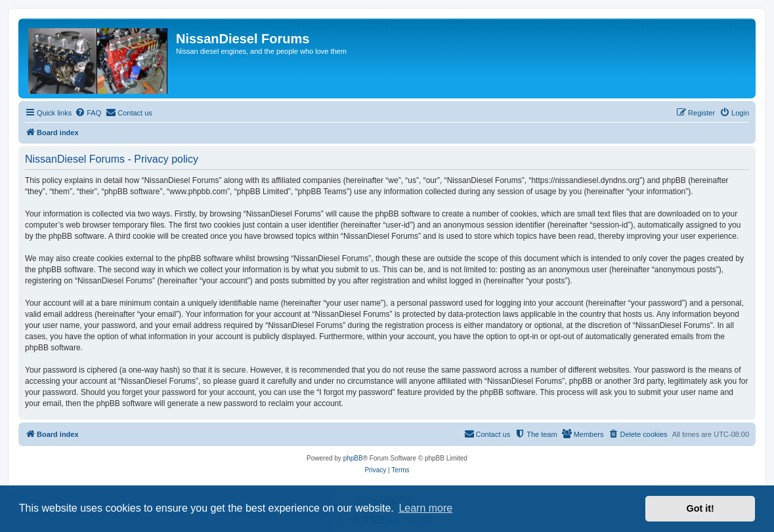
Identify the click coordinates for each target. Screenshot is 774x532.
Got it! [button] (700, 508)
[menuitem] (88, 113)
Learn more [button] (425, 508)
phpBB (353, 458)
